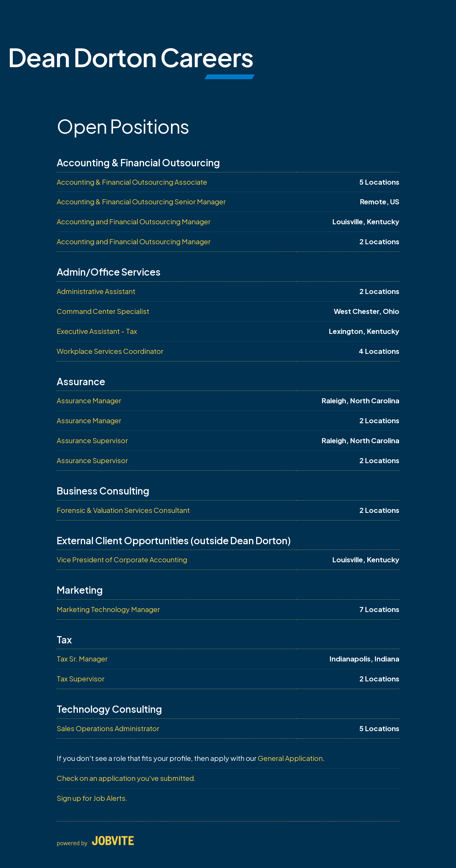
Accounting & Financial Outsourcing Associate (132, 182)
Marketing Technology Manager (108, 609)
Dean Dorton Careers (131, 57)
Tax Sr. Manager (82, 659)
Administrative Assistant (96, 291)
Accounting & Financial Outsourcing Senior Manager (141, 201)
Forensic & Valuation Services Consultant (123, 510)
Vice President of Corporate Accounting (122, 559)
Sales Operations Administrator (108, 728)
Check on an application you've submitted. (126, 778)
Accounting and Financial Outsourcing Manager (134, 221)
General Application (290, 758)
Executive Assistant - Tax (97, 331)
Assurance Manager (89, 400)
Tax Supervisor (81, 679)
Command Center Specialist (103, 311)
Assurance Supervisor (92, 440)
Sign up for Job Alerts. (92, 798)
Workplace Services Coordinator (110, 351)
